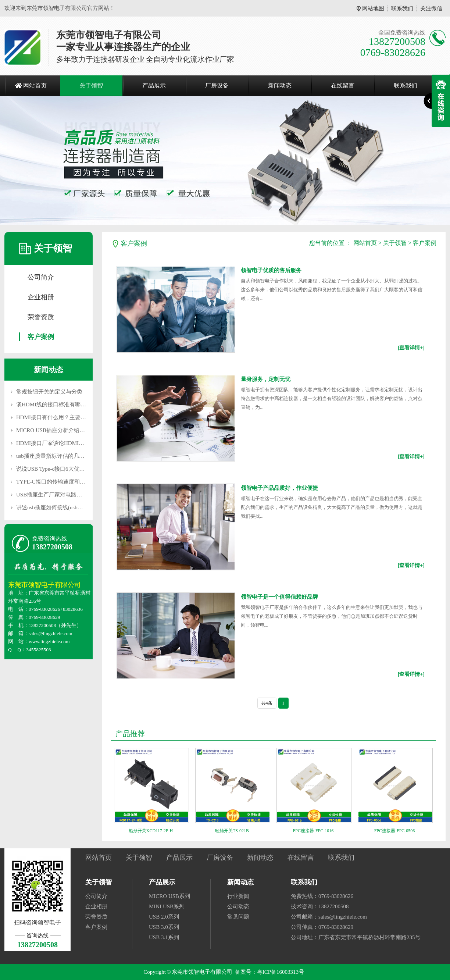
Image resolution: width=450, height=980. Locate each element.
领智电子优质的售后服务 (271, 270)
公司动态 (238, 906)
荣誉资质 (41, 317)
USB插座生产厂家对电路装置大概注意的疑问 (71, 495)
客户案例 (41, 337)
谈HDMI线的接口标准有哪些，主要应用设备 (70, 405)
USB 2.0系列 (164, 917)
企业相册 (41, 297)
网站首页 (35, 85)
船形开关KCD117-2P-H (151, 831)
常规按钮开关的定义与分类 (49, 392)
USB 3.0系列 (164, 927)
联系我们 (402, 8)
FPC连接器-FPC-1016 (313, 831)
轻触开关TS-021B (232, 831)
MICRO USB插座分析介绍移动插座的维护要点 (73, 430)
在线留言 (343, 85)
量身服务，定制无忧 (266, 379)
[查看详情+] (411, 348)
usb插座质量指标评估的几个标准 (56, 456)
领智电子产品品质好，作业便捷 (279, 488)
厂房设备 (217, 85)
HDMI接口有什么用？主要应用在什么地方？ (70, 417)
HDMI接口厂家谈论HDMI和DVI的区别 (63, 443)
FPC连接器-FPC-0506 (395, 831)
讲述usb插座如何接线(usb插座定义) (59, 507)
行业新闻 (238, 896)
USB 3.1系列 (164, 937)
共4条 (267, 703)
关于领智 (91, 85)
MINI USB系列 (167, 906)
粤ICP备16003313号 (281, 972)
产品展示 (154, 85)
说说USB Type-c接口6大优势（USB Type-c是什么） (78, 469)
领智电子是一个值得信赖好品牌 (279, 597)
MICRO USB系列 (169, 896)
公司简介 (41, 277)
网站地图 (373, 8)
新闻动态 (280, 85)
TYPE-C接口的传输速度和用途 (53, 482)
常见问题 (238, 917)
